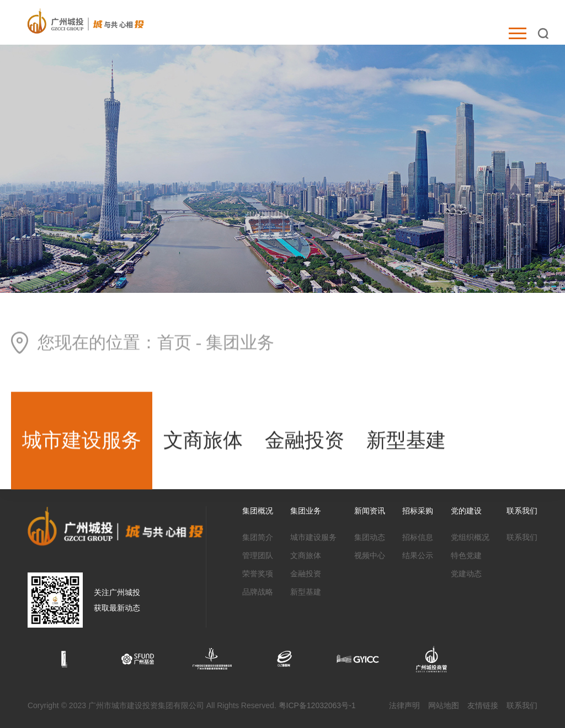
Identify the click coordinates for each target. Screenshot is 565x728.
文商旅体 (203, 442)
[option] (64, 659)
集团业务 (240, 344)
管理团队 (258, 555)
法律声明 (404, 705)
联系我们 (522, 537)
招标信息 (418, 537)
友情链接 (483, 705)
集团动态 (370, 537)
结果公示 (418, 555)
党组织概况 (470, 537)
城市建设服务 (82, 442)
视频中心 (370, 555)
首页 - (182, 344)
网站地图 (444, 705)
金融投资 (305, 442)
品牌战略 (258, 592)
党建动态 (466, 574)
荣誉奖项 (258, 574)
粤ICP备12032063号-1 (317, 705)
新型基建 (406, 442)
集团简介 (258, 537)
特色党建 (466, 555)
